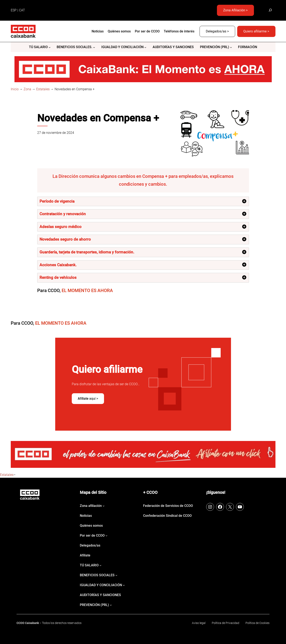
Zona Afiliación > (235, 10)
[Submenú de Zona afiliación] (104, 506)
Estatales (43, 89)
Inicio (15, 89)
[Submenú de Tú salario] (50, 47)
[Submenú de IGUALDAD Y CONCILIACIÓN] (145, 47)
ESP (14, 10)
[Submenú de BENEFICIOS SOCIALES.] (94, 47)
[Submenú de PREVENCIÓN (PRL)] (231, 47)
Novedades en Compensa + (98, 118)
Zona (27, 89)
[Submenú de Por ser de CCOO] (107, 536)
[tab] (143, 201)
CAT (22, 10)
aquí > (88, 399)
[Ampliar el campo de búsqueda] (270, 10)
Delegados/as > (217, 31)
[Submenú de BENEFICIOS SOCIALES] (116, 575)
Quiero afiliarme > (256, 31)
